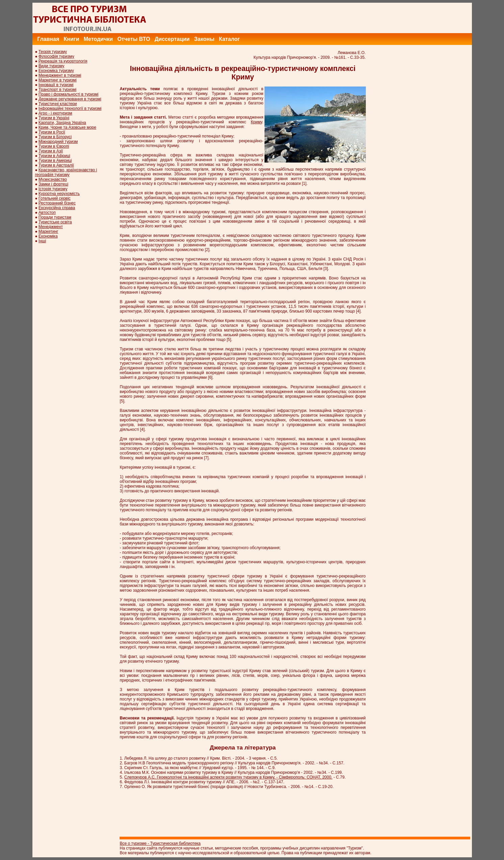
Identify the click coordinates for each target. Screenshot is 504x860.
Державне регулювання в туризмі (70, 99)
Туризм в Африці (54, 156)
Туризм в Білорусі (55, 137)
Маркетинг (48, 231)
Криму (257, 122)
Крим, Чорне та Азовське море (67, 127)
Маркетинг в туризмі (58, 80)
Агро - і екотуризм (55, 113)
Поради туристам (55, 217)
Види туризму (52, 66)
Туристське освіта (55, 222)
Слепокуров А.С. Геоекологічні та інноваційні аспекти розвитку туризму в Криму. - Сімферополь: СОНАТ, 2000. (228, 777)
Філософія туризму (56, 56)
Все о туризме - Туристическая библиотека (160, 843)
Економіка (48, 236)
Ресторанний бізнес (57, 203)
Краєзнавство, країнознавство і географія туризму (66, 172)
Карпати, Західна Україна (62, 123)
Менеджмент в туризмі (60, 75)
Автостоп (47, 213)
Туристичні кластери (58, 104)
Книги (72, 39)
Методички (98, 39)
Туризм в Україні (54, 118)
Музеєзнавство (53, 179)
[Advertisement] (349, 18)
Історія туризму (53, 189)
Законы (204, 39)
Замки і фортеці (53, 184)
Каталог (229, 39)
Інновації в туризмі (56, 85)
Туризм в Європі (54, 146)
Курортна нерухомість (59, 194)
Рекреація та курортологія (63, 61)
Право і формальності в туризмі (68, 94)
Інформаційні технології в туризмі (70, 108)
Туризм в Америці (55, 161)
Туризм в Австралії (56, 165)
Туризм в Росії (52, 132)
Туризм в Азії (51, 151)
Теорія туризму (53, 52)
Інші (42, 241)
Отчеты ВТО (134, 39)
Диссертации (172, 39)
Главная (48, 39)
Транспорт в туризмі (57, 90)
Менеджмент (51, 227)
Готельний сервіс (55, 198)
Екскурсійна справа (57, 208)
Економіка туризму (56, 71)
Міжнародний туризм (58, 142)
